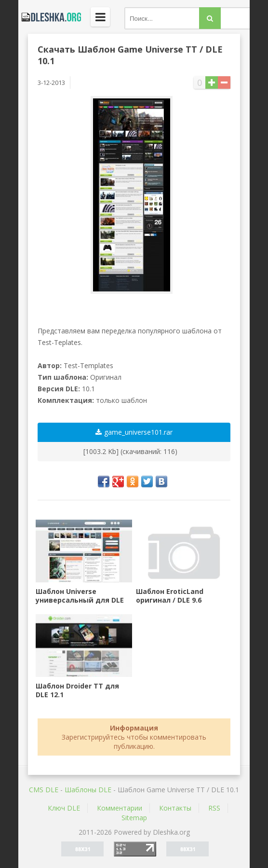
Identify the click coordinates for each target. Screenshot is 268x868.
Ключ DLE (64, 808)
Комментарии (120, 808)
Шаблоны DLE (88, 790)
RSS (214, 808)
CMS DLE (44, 790)
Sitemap (134, 818)
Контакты (175, 808)
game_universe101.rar (134, 432)
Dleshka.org (50, 17)
